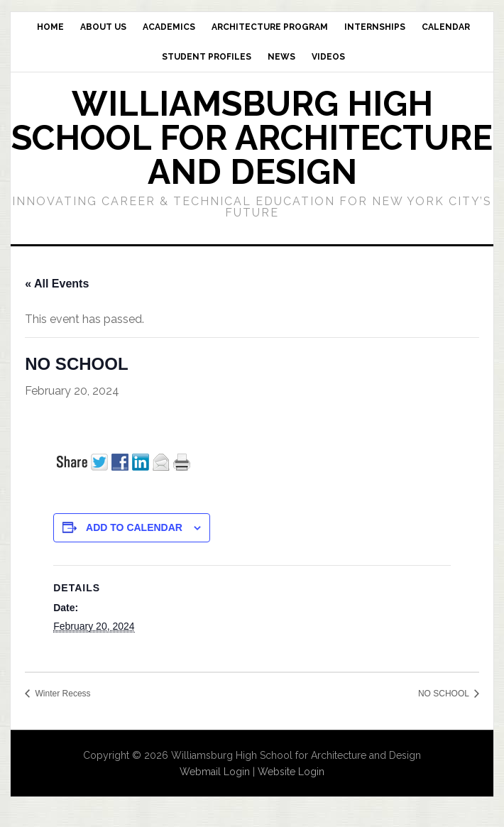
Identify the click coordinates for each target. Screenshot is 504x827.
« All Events (57, 284)
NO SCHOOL (445, 694)
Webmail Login (215, 772)
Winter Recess (61, 694)
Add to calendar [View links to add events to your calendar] (134, 527)
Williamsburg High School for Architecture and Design (252, 138)
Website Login (291, 772)
